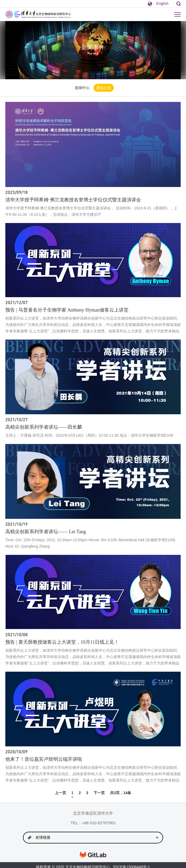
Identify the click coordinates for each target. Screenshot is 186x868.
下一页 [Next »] (99, 793)
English (162, 3)
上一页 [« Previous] (60, 793)
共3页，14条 (121, 793)
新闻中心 (82, 88)
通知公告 (104, 88)
